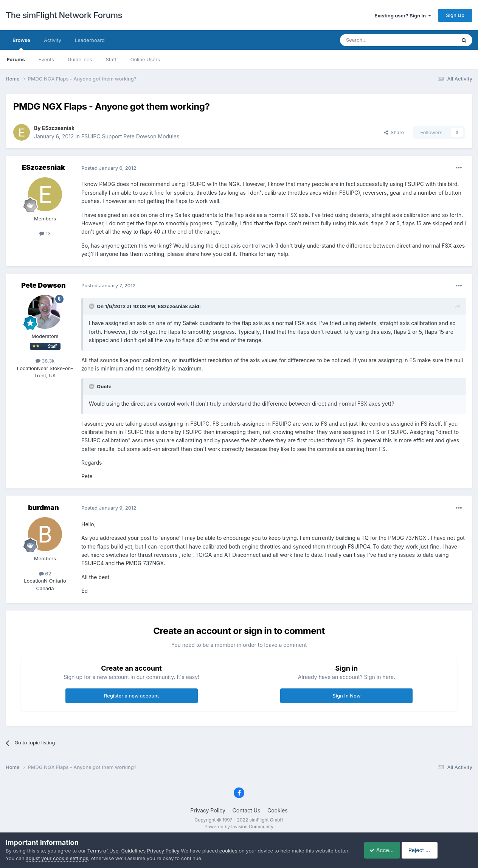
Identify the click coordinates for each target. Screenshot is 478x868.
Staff (111, 59)
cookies (228, 851)
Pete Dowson (43, 285)
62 (45, 573)
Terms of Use (103, 851)
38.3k (45, 361)
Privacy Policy (208, 810)
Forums (16, 59)
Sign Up (455, 15)
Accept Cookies (385, 850)
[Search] (379, 40)
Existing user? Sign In (403, 15)
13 (45, 233)
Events (46, 59)
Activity (53, 40)
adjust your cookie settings (73, 858)
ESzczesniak (58, 128)
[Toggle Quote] (92, 306)
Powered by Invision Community (239, 827)
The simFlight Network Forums (64, 15)
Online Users (145, 59)
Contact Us (247, 810)
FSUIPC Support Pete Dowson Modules (130, 136)
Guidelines (80, 59)
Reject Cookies (445, 850)
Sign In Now (346, 696)
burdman (43, 508)
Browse (21, 43)
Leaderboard (90, 40)
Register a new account (131, 696)
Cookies (278, 810)
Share (394, 132)
